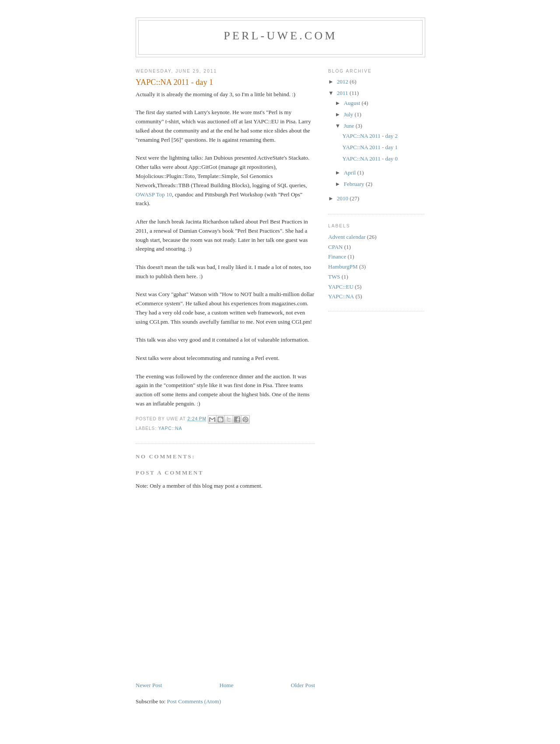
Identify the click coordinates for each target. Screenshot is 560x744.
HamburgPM (343, 267)
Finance (337, 257)
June (350, 126)
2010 (343, 198)
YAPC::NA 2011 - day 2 (370, 136)
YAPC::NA (170, 428)
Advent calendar (347, 237)
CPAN (335, 247)
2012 (343, 82)
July (349, 114)
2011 (343, 93)
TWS (334, 277)
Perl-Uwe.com (280, 36)
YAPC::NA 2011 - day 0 (370, 159)
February (355, 184)
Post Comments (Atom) (194, 701)
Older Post (303, 685)
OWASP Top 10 (154, 194)
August (353, 103)
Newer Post (149, 685)
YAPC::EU (341, 287)
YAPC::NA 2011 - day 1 (370, 147)
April (351, 173)
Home (227, 685)
